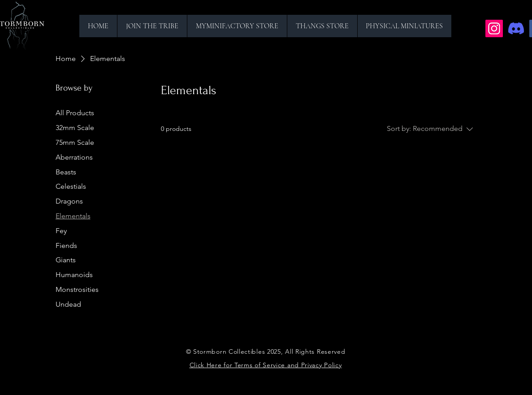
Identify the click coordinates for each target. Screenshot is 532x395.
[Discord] (516, 28)
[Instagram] (494, 28)
